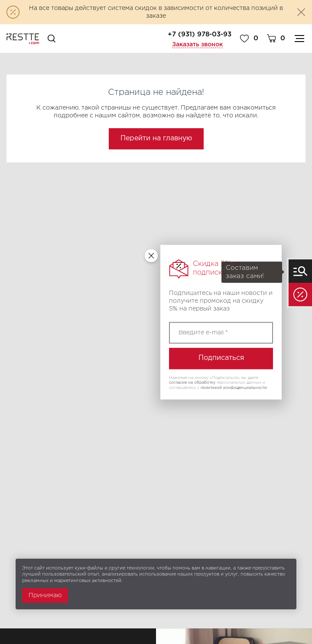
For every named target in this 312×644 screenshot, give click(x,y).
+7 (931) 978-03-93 (200, 34)
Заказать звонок (197, 45)
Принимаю (45, 595)
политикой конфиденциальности (234, 388)
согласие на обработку (192, 383)
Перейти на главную (156, 138)
